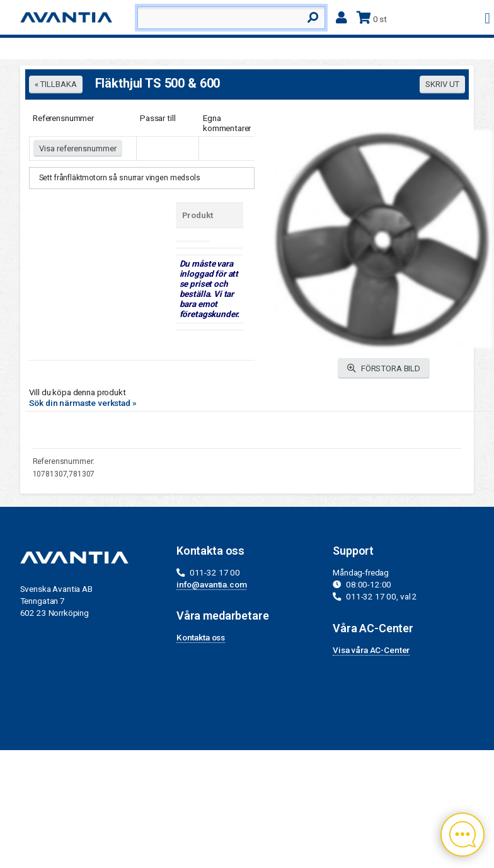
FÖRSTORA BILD (384, 368)
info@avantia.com (212, 584)
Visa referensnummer (78, 148)
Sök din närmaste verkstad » (83, 403)
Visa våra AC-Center (371, 650)
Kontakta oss (201, 637)
